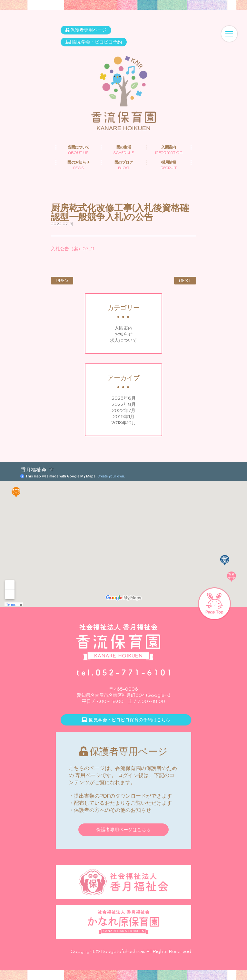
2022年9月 (124, 404)
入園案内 (123, 328)
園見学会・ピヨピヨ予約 (94, 42)
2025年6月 (124, 398)
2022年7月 (124, 410)
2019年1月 (124, 417)
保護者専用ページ (86, 30)
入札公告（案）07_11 (73, 249)
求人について (123, 340)
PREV (62, 281)
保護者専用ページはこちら (123, 830)
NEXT (185, 281)
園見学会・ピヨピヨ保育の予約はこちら (126, 720)
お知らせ (123, 334)
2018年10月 (124, 423)
